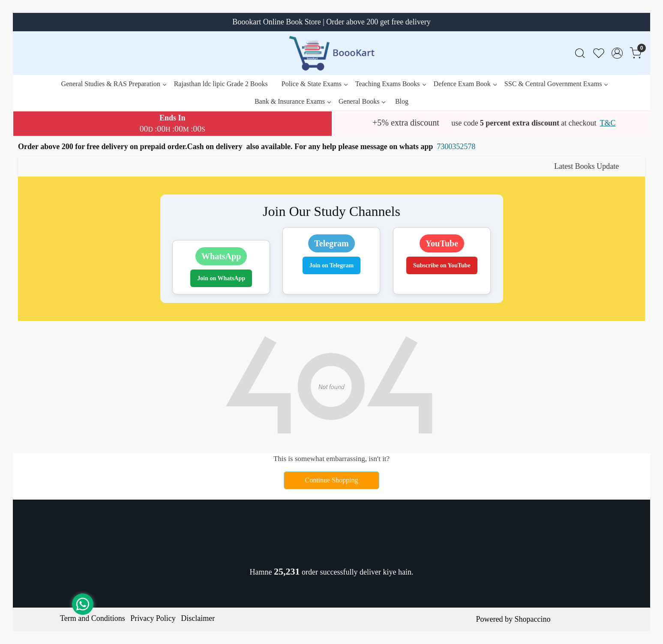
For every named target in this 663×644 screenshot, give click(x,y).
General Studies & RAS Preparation (114, 84)
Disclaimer (198, 618)
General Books (362, 101)
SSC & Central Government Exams (556, 84)
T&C (607, 123)
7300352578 (456, 147)
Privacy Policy (153, 618)
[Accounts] (617, 53)
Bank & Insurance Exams (292, 101)
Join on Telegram (331, 265)
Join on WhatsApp (221, 278)
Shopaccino (532, 619)
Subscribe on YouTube (442, 265)
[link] (580, 53)
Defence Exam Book (465, 84)
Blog (402, 101)
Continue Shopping (331, 480)
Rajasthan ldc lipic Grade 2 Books (221, 84)
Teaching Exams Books (390, 84)
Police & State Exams (314, 84)
